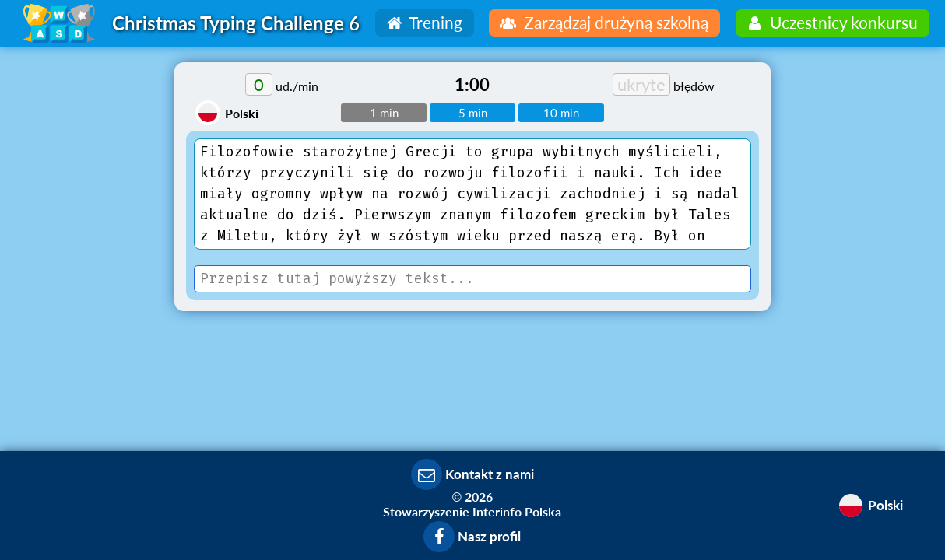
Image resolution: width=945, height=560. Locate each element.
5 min (473, 113)
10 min (561, 113)
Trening (423, 22)
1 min (384, 113)
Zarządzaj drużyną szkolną (602, 22)
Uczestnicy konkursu (831, 22)
